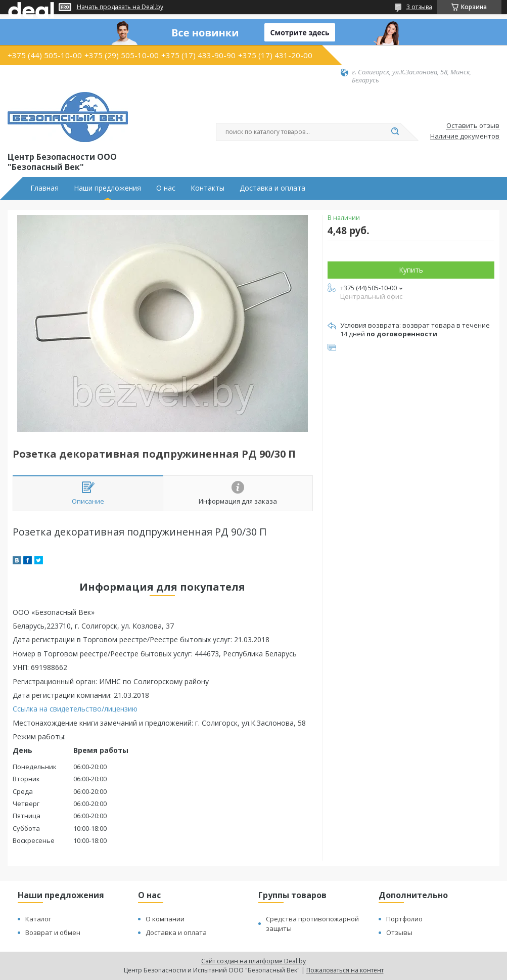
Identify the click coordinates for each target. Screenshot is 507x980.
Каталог (38, 919)
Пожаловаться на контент (345, 970)
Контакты (208, 188)
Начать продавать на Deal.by (120, 7)
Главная (44, 188)
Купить (411, 270)
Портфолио (404, 919)
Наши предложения (107, 188)
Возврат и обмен (53, 932)
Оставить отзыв (473, 126)
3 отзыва (419, 7)
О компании (165, 919)
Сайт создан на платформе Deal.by (253, 961)
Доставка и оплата (272, 188)
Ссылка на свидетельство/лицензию (75, 709)
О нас (166, 188)
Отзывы (399, 932)
